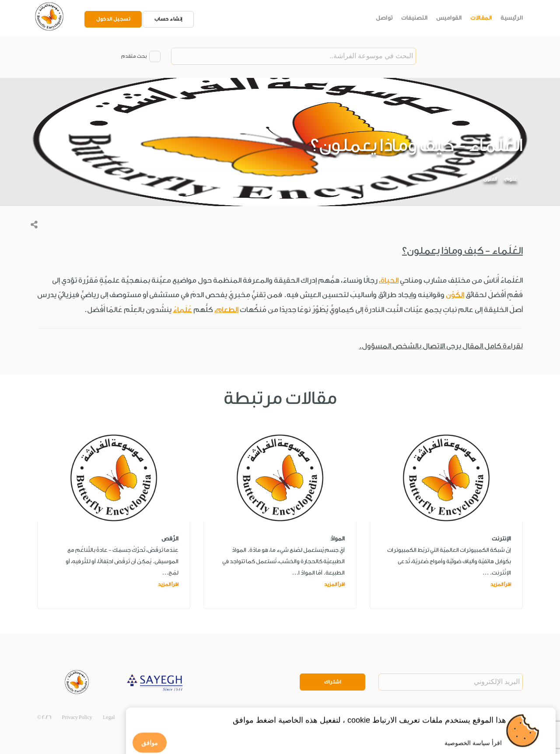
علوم (511, 179)
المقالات (481, 18)
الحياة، (389, 280)
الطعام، (226, 310)
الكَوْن (455, 295)
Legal (109, 717)
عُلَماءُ (182, 310)
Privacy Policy (77, 717)
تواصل (384, 18)
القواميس (449, 18)
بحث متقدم (134, 56)
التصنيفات (415, 18)
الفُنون (490, 179)
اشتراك (332, 682)
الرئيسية (512, 18)
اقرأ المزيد (501, 584)
